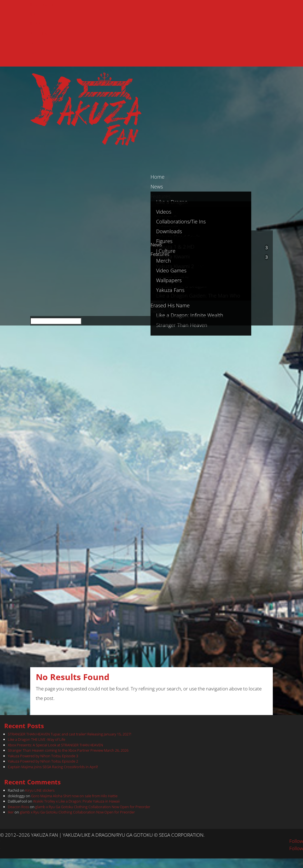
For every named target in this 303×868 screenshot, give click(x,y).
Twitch (37, 62)
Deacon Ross (18, 807)
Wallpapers (169, 280)
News (156, 245)
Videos (164, 212)
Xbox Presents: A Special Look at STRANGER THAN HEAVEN (55, 745)
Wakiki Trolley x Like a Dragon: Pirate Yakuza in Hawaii (76, 801)
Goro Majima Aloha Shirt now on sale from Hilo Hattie (74, 796)
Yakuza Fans (170, 290)
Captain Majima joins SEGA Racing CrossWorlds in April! (53, 767)
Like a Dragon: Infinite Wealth (190, 315)
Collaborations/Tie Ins (181, 221)
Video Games (171, 270)
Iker (11, 812)
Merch (164, 261)
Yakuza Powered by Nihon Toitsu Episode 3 (43, 756)
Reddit (37, 52)
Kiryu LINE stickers (40, 790)
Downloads (169, 231)
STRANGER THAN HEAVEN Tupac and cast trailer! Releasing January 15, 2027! (70, 734)
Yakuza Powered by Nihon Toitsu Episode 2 (43, 761)
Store (36, 43)
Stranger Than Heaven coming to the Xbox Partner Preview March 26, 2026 (68, 750)
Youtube (39, 33)
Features (160, 254)
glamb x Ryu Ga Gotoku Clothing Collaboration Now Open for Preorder (93, 807)
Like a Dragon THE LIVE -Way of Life (37, 739)
